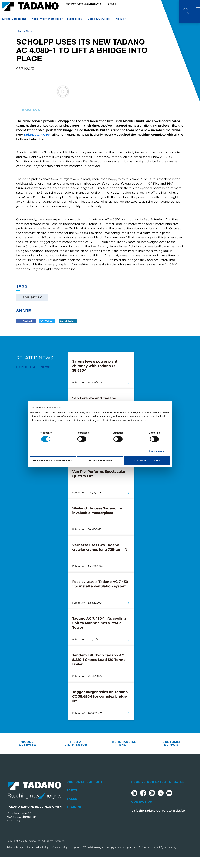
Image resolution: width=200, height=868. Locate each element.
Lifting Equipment (14, 19)
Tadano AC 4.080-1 (37, 146)
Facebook (28, 332)
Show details (156, 451)
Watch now (31, 121)
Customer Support (172, 754)
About (120, 19)
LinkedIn (69, 332)
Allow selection (100, 461)
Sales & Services (99, 19)
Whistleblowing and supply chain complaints (109, 858)
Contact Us (142, 813)
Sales (72, 810)
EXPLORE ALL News (33, 378)
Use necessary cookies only (53, 461)
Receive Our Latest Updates (158, 793)
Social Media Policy (37, 858)
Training (74, 818)
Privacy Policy (15, 858)
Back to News (25, 42)
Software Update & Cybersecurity (158, 858)
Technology (74, 19)
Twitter (49, 332)
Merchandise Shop (124, 754)
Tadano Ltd (34, 852)
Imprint (75, 858)
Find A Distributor (76, 754)
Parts (72, 802)
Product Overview (28, 754)
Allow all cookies (147, 461)
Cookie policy (60, 858)
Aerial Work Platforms (46, 19)
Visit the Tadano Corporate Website (158, 822)
